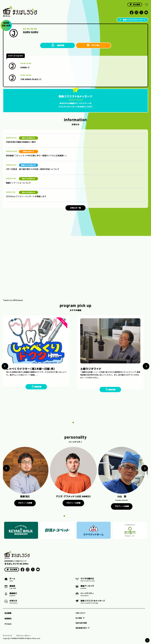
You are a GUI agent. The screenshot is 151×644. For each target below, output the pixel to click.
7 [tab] (86, 516)
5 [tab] (77, 516)
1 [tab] (69, 423)
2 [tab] (73, 423)
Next (146, 366)
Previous (5, 366)
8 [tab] (90, 516)
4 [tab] (81, 423)
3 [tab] (77, 423)
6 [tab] (81, 516)
